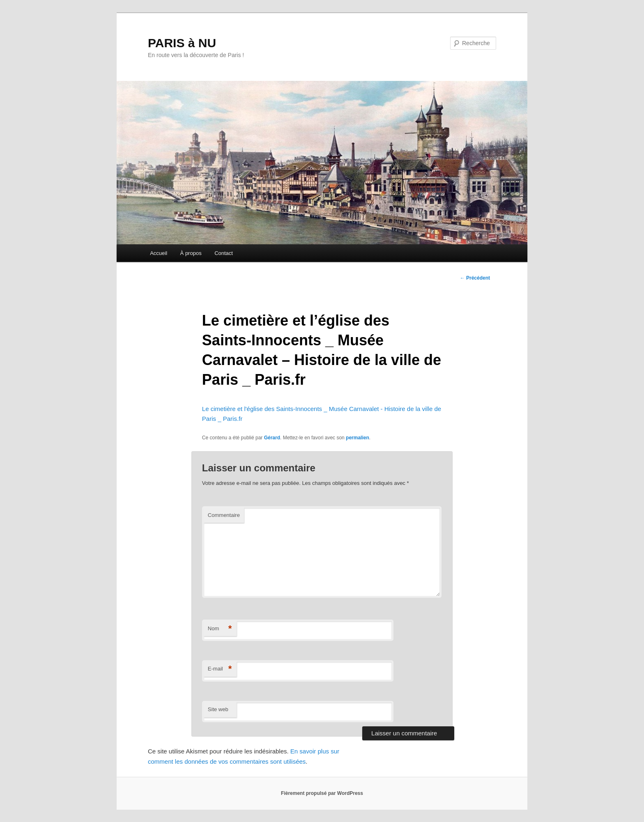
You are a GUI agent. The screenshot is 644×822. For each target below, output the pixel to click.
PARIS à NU (182, 43)
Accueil (159, 253)
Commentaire (224, 515)
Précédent (475, 278)
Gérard (272, 438)
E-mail (220, 669)
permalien (358, 438)
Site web (218, 709)
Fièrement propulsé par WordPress (322, 793)
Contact (224, 253)
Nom (220, 629)
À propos (191, 253)
